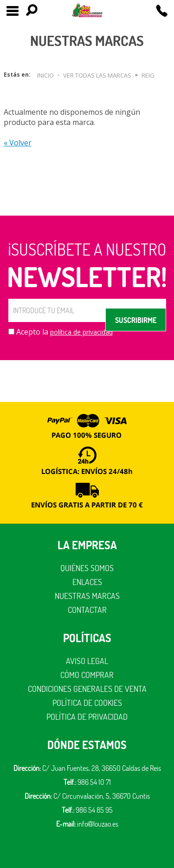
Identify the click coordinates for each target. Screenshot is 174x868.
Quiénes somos (87, 568)
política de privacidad (81, 332)
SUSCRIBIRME (136, 320)
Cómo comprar (87, 675)
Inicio (45, 75)
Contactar (87, 610)
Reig (148, 75)
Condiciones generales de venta (87, 689)
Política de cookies (87, 703)
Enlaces (87, 582)
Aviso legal (87, 661)
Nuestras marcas (87, 596)
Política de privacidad (87, 717)
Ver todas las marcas (97, 75)
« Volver (18, 143)
